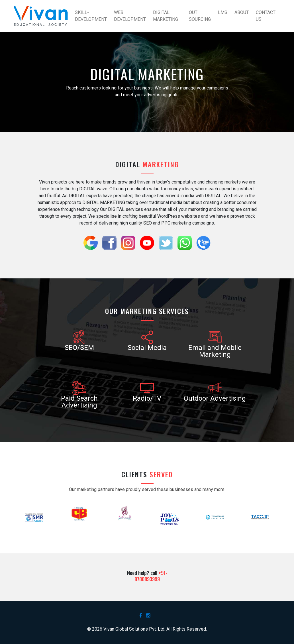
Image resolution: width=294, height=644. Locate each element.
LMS (223, 12)
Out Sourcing (200, 16)
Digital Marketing (166, 16)
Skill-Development (91, 16)
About (242, 12)
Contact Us (266, 16)
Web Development (130, 16)
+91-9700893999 (151, 576)
